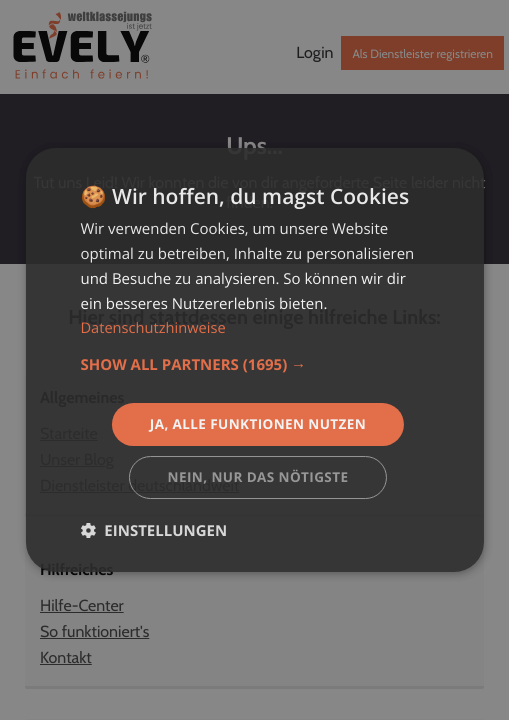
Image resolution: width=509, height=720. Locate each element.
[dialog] (254, 360)
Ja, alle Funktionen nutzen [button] (258, 423)
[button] (254, 364)
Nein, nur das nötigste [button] (258, 477)
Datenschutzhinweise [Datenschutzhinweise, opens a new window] (154, 327)
